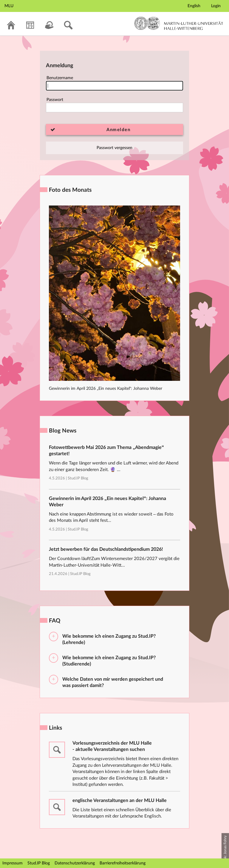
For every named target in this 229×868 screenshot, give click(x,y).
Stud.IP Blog (78, 478)
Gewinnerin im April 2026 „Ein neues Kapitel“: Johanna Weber (106, 389)
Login (216, 6)
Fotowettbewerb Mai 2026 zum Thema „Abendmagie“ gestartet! (106, 451)
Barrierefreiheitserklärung (123, 863)
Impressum (13, 863)
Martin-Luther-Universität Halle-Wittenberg (179, 23)
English (194, 6)
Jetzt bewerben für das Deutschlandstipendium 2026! (106, 549)
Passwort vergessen (114, 148)
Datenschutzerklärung (75, 863)
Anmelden (118, 130)
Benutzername (114, 83)
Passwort (114, 105)
